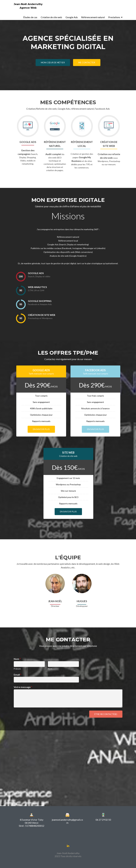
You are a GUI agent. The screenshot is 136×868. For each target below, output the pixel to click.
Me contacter (87, 62)
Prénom (17, 669)
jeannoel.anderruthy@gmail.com (67, 821)
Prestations (114, 17)
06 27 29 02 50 (103, 820)
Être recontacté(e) (106, 714)
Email (18, 675)
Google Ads (72, 17)
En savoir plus (41, 429)
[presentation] (21, 277)
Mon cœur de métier (53, 62)
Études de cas (30, 17)
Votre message (23, 687)
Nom (17, 659)
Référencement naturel (93, 17)
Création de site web (51, 17)
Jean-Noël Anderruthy (28, 4)
